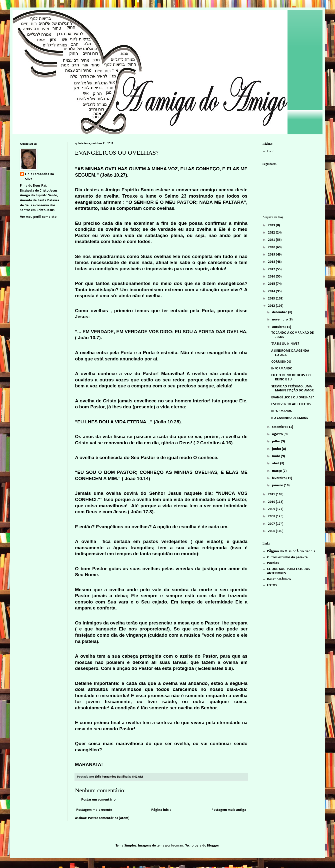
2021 (272, 240)
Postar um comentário (98, 800)
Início (271, 151)
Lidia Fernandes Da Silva (39, 177)
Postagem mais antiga (229, 810)
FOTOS (272, 585)
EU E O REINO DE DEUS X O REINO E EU (291, 377)
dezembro (280, 312)
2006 (272, 531)
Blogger (213, 846)
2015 (272, 284)
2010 (272, 502)
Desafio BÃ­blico (279, 579)
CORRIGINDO (281, 362)
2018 (272, 262)
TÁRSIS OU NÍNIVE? (285, 344)
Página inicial (162, 810)
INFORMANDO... (283, 411)
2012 (272, 306)
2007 (272, 524)
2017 (272, 269)
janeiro (278, 485)
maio (276, 456)
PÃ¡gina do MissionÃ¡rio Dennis (291, 551)
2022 (272, 233)
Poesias (273, 563)
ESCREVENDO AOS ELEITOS (291, 404)
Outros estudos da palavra (287, 557)
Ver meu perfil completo (38, 217)
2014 (272, 291)
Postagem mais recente (94, 810)
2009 (272, 509)
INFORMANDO (282, 369)
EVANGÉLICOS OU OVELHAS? (292, 398)
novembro (280, 320)
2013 (272, 299)
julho (276, 441)
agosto (278, 434)
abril (276, 463)
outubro (279, 327)
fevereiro (279, 478)
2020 (272, 247)
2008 (272, 516)
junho (277, 449)
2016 (272, 277)
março (277, 471)
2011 (272, 494)
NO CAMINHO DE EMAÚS (290, 418)
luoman (177, 846)
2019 (272, 255)
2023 (272, 225)
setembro (280, 427)
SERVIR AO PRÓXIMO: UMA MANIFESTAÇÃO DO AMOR (292, 389)
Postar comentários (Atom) (109, 818)
